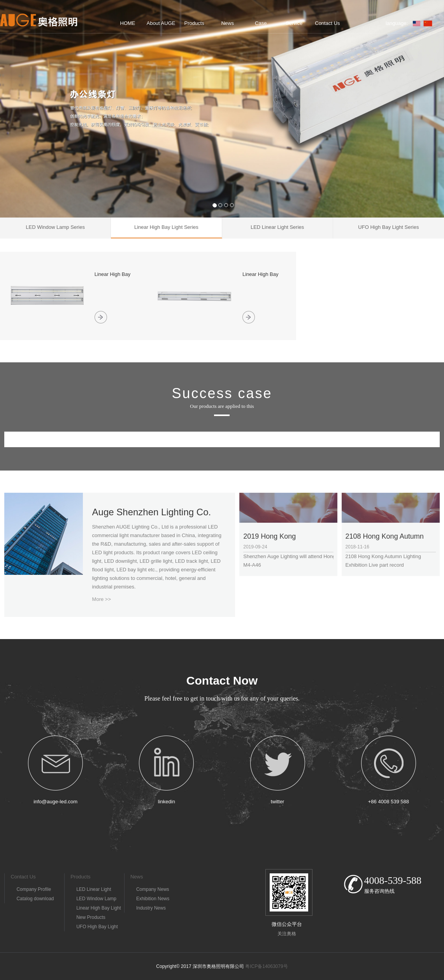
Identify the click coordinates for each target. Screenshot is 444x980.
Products (194, 23)
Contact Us (327, 23)
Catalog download (35, 899)
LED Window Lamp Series (96, 900)
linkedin (167, 802)
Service (294, 23)
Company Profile (34, 889)
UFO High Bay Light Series (97, 928)
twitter (278, 802)
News (227, 23)
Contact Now (222, 681)
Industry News (151, 908)
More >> (102, 599)
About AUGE (161, 23)
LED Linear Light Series (94, 890)
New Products (91, 917)
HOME (128, 23)
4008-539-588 (393, 881)
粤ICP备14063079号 (266, 966)
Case (261, 23)
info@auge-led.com (55, 802)
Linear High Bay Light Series (99, 909)
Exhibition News (153, 899)
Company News (153, 889)
